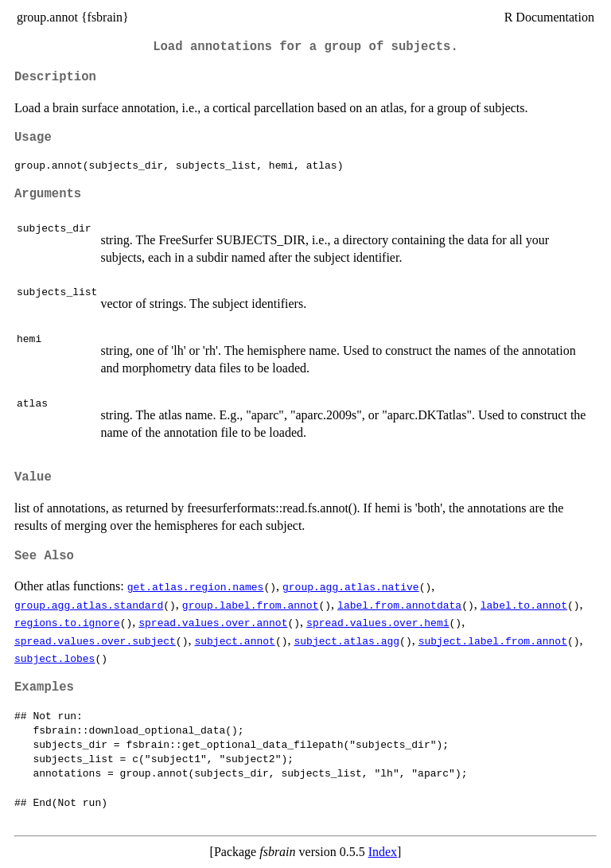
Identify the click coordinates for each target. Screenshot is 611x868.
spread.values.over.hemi (377, 622)
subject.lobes (54, 658)
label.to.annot (524, 605)
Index (383, 852)
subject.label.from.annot (493, 640)
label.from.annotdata (399, 605)
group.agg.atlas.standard (89, 605)
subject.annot (234, 640)
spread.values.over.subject (95, 640)
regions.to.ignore (67, 622)
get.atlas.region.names (196, 586)
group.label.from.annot (251, 605)
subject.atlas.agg (346, 640)
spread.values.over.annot (213, 622)
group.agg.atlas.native (351, 586)
